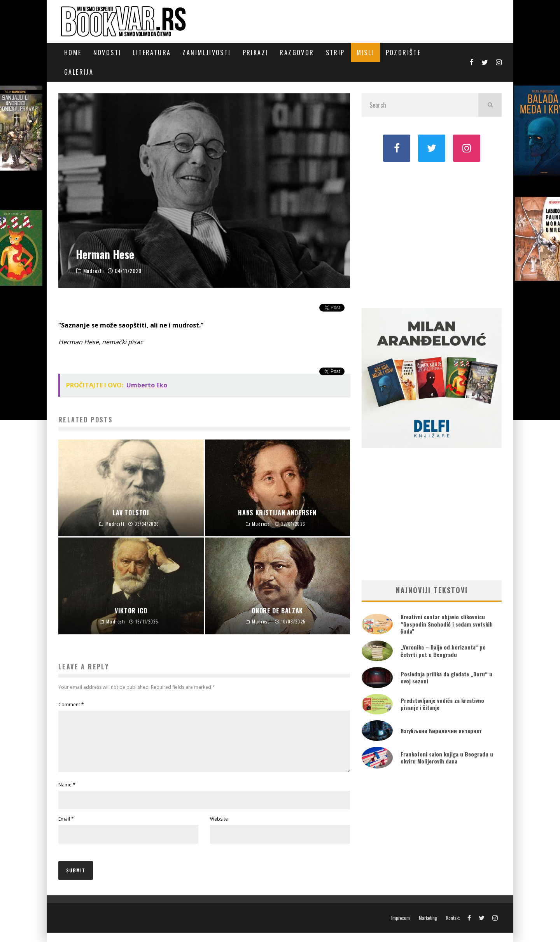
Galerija (79, 72)
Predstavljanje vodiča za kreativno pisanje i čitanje (442, 704)
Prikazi (255, 53)
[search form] (420, 105)
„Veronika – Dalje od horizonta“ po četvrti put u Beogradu (443, 650)
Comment (71, 705)
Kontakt (453, 927)
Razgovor (297, 53)
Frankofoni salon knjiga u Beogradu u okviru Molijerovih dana (447, 757)
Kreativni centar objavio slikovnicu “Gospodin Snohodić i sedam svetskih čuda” (447, 624)
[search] (490, 105)
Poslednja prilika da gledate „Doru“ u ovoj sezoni (446, 677)
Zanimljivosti (206, 53)
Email (66, 828)
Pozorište (403, 53)
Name (67, 794)
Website (219, 828)
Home (73, 53)
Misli (365, 53)
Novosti (107, 53)
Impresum (401, 927)
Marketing (428, 927)
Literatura (152, 53)
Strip (335, 53)
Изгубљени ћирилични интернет (441, 731)
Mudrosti (94, 271)
